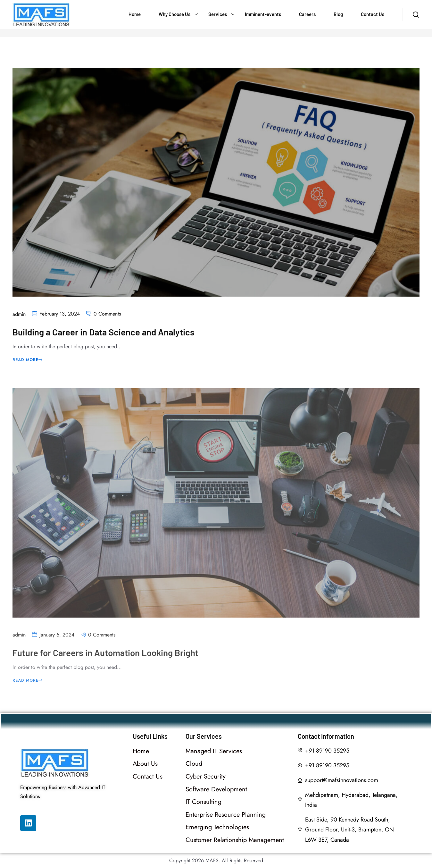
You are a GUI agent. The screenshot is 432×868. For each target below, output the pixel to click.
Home (135, 14)
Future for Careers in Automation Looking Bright (108, 657)
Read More (28, 360)
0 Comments (107, 314)
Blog (338, 14)
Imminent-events (263, 14)
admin (19, 315)
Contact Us (373, 14)
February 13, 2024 (60, 314)
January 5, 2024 (57, 639)
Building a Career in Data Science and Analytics (105, 333)
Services (218, 14)
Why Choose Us (174, 14)
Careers (307, 14)
